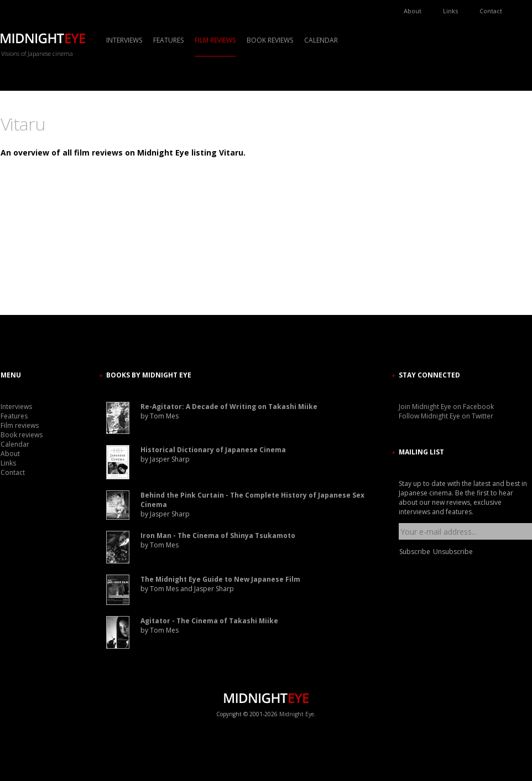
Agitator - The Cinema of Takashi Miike (209, 621)
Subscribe (415, 552)
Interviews (124, 40)
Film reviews (215, 40)
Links (450, 11)
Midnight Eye (297, 714)
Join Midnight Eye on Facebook (446, 407)
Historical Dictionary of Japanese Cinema (213, 450)
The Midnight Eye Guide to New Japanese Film (220, 579)
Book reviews (270, 40)
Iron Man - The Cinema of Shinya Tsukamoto (218, 536)
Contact (491, 11)
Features (168, 40)
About (413, 11)
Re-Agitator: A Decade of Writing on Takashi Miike (229, 407)
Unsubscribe (453, 552)
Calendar (321, 40)
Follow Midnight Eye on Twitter (446, 416)
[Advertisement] (432, 213)
